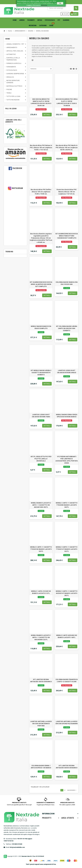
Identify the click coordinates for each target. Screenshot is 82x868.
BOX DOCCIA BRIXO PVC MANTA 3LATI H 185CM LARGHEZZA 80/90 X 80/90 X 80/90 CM (41, 102)
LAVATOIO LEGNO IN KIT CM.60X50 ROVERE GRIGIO (67, 371)
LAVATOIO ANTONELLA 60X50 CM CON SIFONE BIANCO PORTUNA (41, 724)
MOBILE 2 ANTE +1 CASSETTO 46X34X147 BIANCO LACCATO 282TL (67, 593)
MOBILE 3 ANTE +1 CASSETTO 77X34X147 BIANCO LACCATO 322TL (67, 549)
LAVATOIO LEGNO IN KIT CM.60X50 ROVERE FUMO (41, 416)
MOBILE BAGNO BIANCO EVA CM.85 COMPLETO (41, 327)
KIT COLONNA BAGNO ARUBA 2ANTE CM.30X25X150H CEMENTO (67, 328)
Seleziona (33, 69)
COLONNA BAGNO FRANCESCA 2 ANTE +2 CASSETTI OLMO (67, 680)
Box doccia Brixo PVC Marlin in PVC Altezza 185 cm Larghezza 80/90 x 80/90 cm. (67, 148)
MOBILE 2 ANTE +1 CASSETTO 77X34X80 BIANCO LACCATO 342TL (67, 505)
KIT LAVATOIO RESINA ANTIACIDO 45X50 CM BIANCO (41, 680)
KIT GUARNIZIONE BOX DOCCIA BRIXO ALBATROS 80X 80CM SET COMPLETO (41, 284)
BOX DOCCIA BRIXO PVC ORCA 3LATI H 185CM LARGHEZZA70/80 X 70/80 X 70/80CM (67, 102)
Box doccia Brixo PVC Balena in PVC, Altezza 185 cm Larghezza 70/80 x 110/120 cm (41, 148)
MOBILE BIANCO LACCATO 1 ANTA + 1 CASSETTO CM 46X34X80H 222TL (41, 637)
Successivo (72, 790)
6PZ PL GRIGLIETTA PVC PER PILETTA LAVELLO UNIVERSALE (41, 459)
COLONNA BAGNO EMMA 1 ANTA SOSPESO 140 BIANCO (41, 767)
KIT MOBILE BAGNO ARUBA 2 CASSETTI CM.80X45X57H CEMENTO (41, 373)
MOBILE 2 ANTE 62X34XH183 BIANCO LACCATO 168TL (67, 636)
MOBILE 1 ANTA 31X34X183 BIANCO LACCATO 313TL (41, 592)
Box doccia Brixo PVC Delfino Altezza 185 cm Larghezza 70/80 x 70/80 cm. (41, 192)
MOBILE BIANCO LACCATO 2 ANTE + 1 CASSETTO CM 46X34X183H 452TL (41, 505)
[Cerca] (63, 8)
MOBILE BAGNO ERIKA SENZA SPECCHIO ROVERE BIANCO (67, 416)
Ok (60, 3)
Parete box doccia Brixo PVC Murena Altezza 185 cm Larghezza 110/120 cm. (67, 192)
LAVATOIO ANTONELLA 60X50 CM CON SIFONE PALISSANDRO (67, 722)
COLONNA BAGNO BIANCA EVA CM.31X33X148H (67, 283)
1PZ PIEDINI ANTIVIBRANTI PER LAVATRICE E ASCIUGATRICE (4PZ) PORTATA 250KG (67, 460)
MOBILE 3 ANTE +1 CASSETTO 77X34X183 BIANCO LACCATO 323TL (41, 549)
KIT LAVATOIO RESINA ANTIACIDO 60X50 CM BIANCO (67, 767)
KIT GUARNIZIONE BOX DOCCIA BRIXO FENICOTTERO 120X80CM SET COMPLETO (67, 236)
